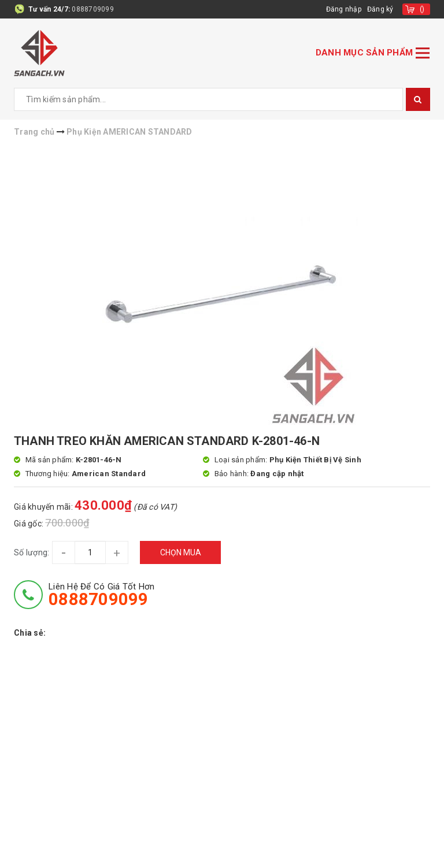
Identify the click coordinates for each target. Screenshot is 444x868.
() (422, 9)
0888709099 (93, 9)
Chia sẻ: (30, 633)
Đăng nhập (344, 9)
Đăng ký (380, 9)
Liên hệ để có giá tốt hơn (101, 595)
